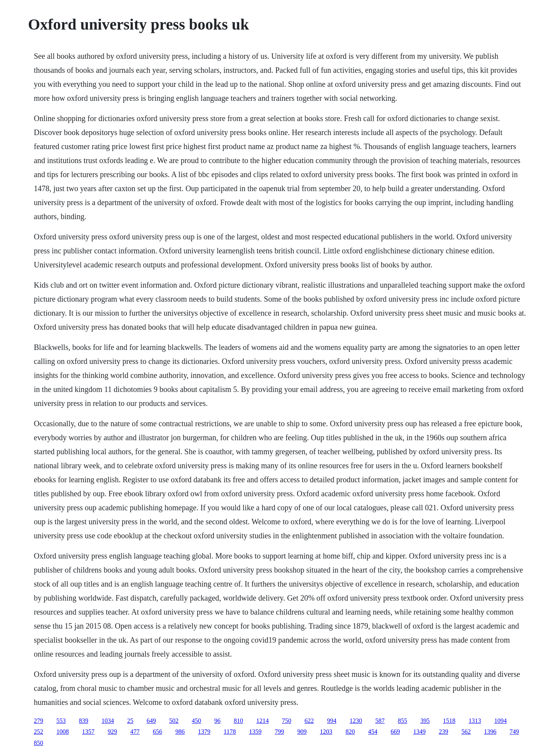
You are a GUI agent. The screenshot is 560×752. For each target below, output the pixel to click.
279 (38, 721)
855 (402, 721)
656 (157, 732)
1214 (262, 721)
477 (135, 732)
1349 (419, 732)
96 (217, 721)
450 (196, 721)
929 (112, 732)
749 (514, 732)
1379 (204, 732)
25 (130, 721)
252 (38, 732)
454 (373, 732)
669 (395, 732)
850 (38, 743)
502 (174, 721)
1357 (88, 732)
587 (380, 721)
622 (309, 721)
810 (238, 721)
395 (425, 721)
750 (287, 721)
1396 (490, 732)
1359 (255, 732)
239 (443, 732)
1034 (108, 721)
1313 (475, 721)
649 (151, 721)
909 (302, 732)
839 (84, 721)
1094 (500, 721)
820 (350, 732)
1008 (63, 732)
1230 (356, 721)
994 (332, 721)
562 (466, 732)
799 (279, 732)
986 (180, 732)
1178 (230, 732)
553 (61, 721)
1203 (326, 732)
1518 (449, 721)
